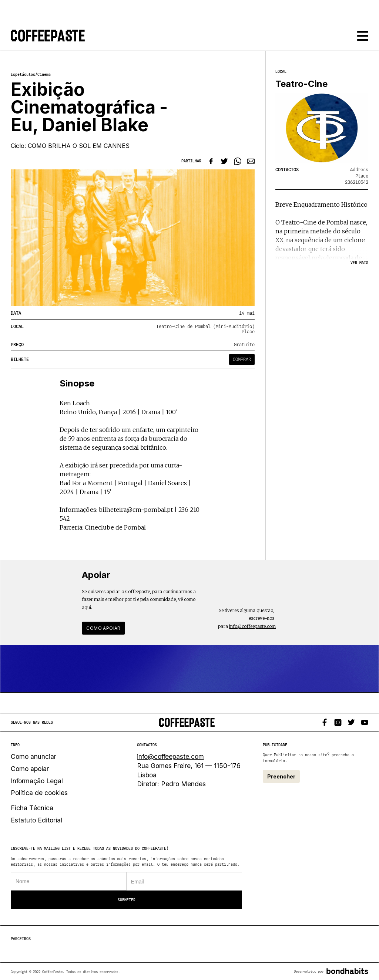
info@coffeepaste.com (252, 626)
